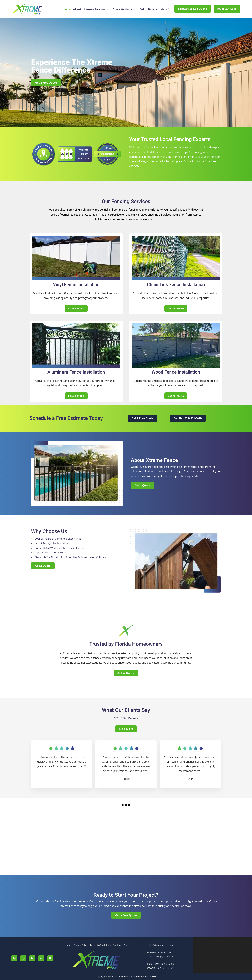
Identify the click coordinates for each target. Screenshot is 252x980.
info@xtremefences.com (161, 945)
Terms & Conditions (100, 945)
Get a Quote (126, 673)
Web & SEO (150, 977)
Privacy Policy (80, 945)
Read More (126, 729)
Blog (126, 945)
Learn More (76, 308)
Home (68, 945)
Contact (117, 945)
